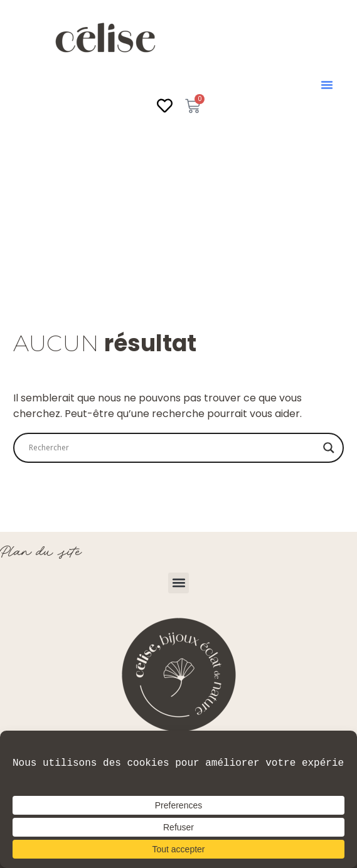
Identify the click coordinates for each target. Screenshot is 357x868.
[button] (327, 85)
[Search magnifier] (329, 448)
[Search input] (173, 448)
